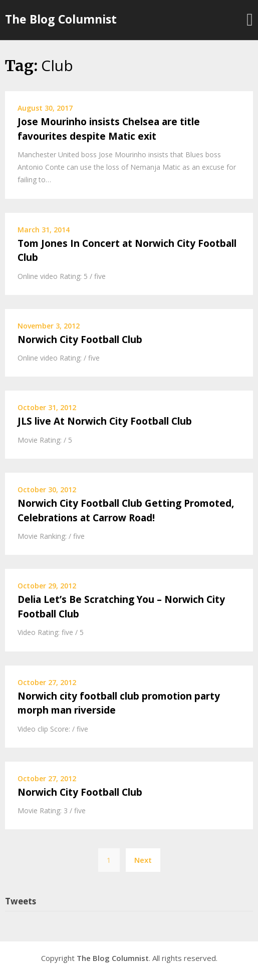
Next (143, 860)
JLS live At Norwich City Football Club (105, 421)
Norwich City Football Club (80, 340)
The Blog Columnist (61, 19)
